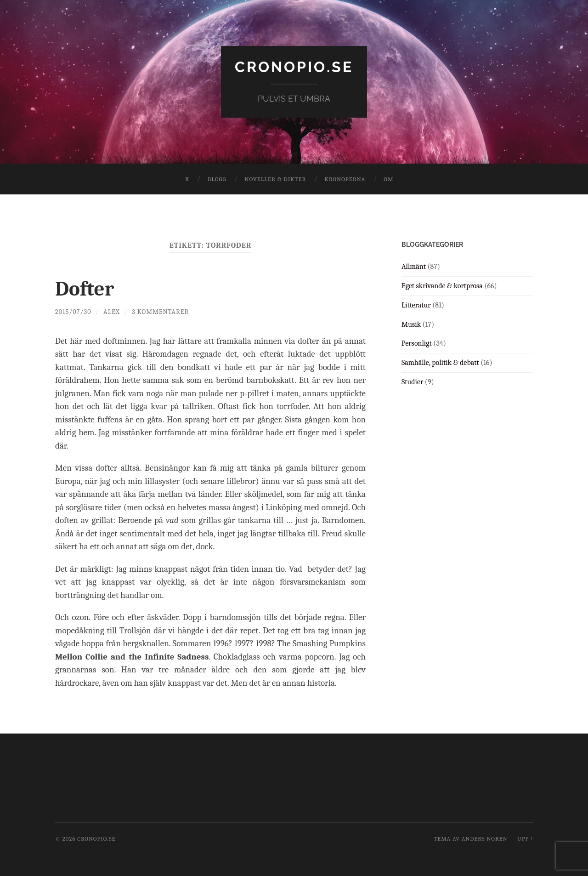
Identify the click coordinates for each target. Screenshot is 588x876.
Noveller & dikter (276, 179)
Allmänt (414, 267)
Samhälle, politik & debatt (440, 363)
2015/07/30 (73, 312)
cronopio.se (294, 67)
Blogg (217, 179)
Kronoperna (345, 179)
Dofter (85, 289)
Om (388, 179)
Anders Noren (485, 839)
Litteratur (416, 305)
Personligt (417, 343)
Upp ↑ (525, 839)
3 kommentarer (160, 312)
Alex (112, 312)
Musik (411, 324)
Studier (412, 382)
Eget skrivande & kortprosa (442, 286)
